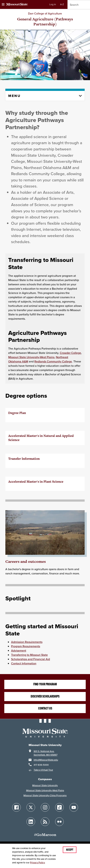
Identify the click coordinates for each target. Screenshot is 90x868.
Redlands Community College (53, 361)
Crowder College (70, 353)
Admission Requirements (27, 642)
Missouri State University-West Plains (31, 357)
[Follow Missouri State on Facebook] (16, 807)
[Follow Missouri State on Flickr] (59, 822)
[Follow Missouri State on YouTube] (74, 807)
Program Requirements (26, 646)
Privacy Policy (37, 863)
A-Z (62, 4)
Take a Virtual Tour (43, 770)
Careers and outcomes (26, 561)
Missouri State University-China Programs (45, 795)
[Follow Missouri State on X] (31, 807)
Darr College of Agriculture (45, 13)
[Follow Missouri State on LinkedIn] (31, 822)
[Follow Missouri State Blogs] (45, 822)
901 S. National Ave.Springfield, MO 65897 (46, 753)
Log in (53, 4)
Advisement (19, 650)
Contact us (45, 708)
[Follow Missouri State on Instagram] (45, 807)
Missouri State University (45, 785)
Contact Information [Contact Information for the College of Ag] (24, 663)
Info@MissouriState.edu (46, 760)
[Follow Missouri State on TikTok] (59, 807)
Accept (70, 850)
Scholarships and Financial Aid (31, 659)
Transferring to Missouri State (29, 655)
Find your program (45, 684)
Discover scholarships (45, 696)
